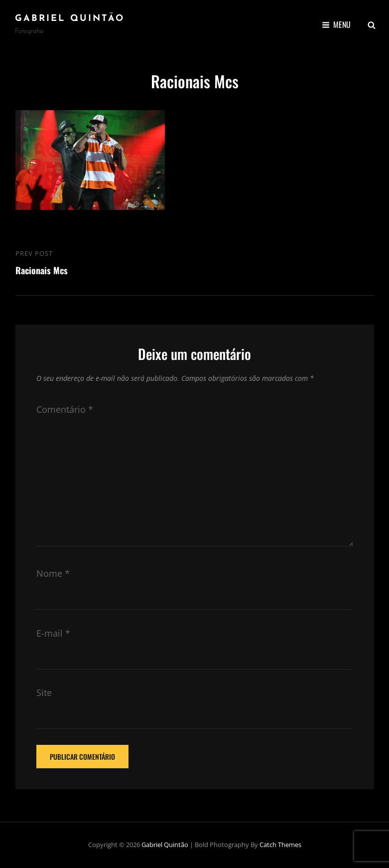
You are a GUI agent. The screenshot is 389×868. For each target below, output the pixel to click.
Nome (53, 573)
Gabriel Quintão (70, 19)
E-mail (53, 633)
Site (44, 693)
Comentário (65, 409)
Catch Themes (280, 845)
